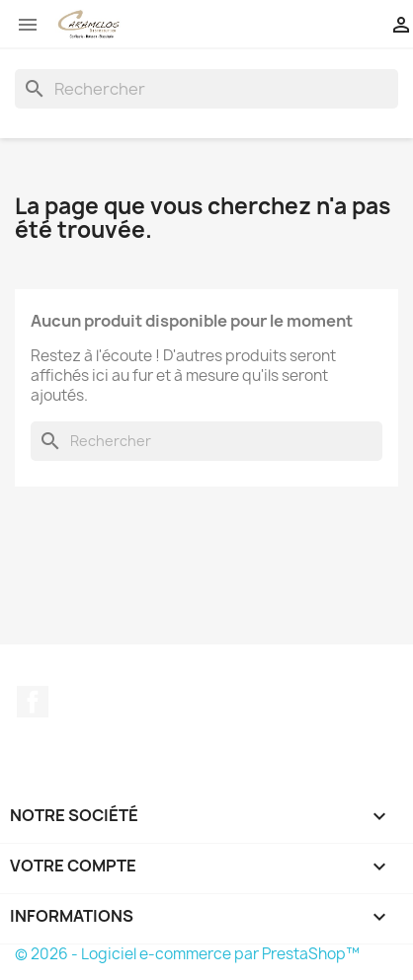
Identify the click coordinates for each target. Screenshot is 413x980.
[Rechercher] (206, 89)
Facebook (33, 702)
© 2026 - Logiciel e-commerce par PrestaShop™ (187, 954)
